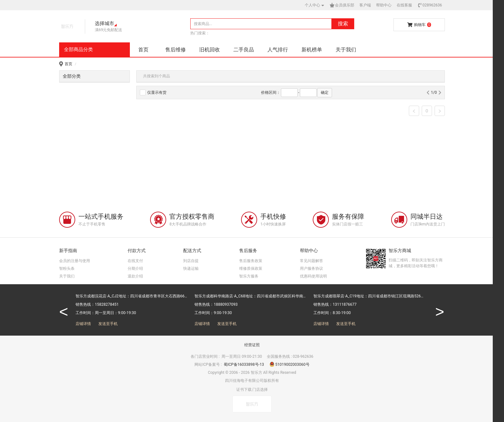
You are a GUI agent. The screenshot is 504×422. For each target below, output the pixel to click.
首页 (143, 50)
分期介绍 (135, 268)
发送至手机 (108, 324)
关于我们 (346, 50)
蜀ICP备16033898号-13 (244, 365)
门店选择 (260, 390)
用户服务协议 (311, 268)
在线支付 (135, 261)
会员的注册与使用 (75, 261)
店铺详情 (83, 324)
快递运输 (191, 268)
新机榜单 (312, 50)
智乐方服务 (249, 276)
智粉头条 (67, 268)
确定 (325, 92)
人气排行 (278, 50)
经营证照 (252, 345)
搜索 (343, 24)
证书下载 (244, 390)
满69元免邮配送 (109, 30)
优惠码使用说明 (313, 276)
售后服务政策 (251, 261)
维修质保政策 (251, 268)
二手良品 (244, 50)
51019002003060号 (289, 365)
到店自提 (191, 261)
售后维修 (175, 50)
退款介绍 (135, 276)
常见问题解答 (311, 261)
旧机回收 (210, 50)
